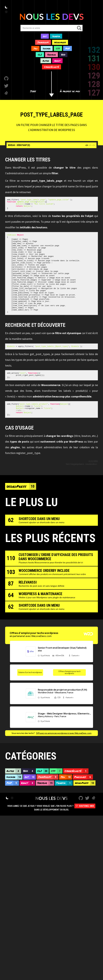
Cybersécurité (51, 67)
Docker (47, 48)
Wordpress (60, 42)
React (57, 61)
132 (94, 50)
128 (94, 84)
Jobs (33, 91)
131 (94, 58)
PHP (68, 48)
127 (94, 93)
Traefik (64, 805)
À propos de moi (70, 91)
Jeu (35, 48)
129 (94, 76)
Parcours (84, 799)
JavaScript (48, 799)
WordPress (21, 509)
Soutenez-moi (85, 828)
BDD (63, 55)
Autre (46, 61)
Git (45, 36)
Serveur (51, 55)
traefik (56, 36)
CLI (40, 55)
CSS (58, 48)
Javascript (43, 42)
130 (94, 67)
